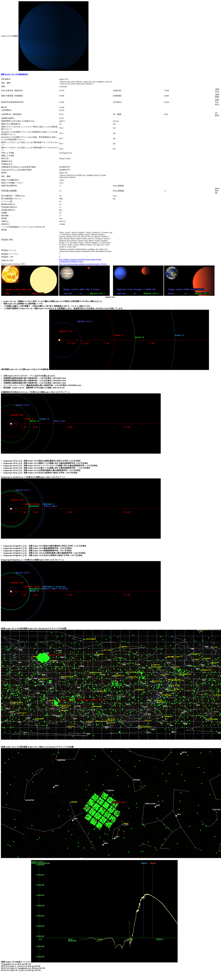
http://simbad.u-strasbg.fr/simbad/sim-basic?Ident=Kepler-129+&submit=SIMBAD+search (81, 260)
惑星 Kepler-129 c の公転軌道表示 (14, 74)
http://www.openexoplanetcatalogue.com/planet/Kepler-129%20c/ (83, 264)
